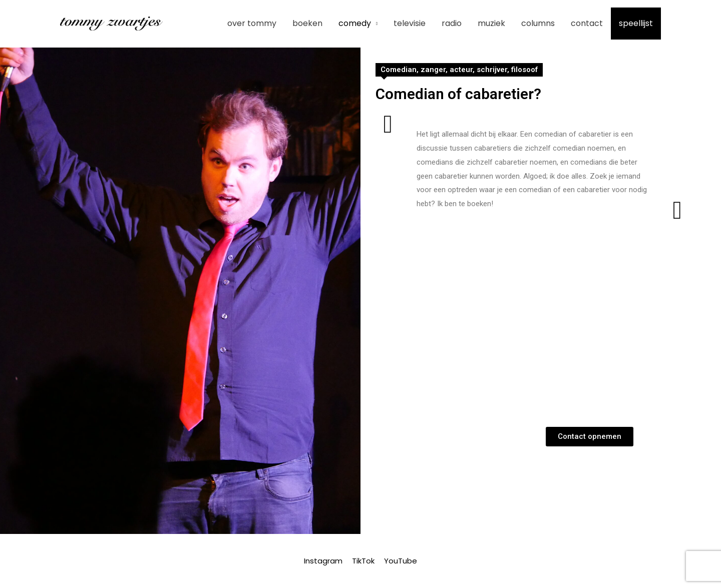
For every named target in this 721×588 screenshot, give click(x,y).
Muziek (491, 23)
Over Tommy (252, 23)
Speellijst (636, 23)
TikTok (363, 561)
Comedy (355, 23)
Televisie (410, 23)
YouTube (401, 561)
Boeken (307, 23)
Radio (452, 23)
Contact (587, 23)
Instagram (323, 561)
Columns (538, 23)
